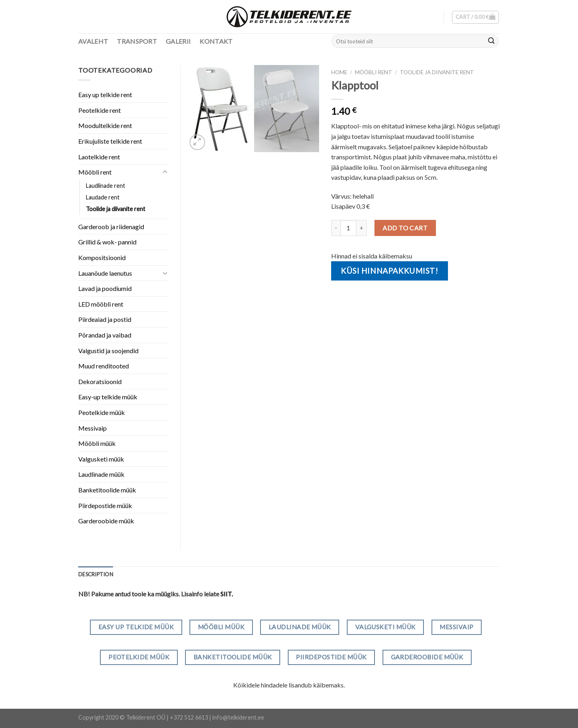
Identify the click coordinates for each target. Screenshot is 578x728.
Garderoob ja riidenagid (111, 227)
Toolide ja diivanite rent (437, 72)
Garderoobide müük (106, 521)
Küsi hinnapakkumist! (390, 271)
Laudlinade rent (106, 186)
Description (96, 574)
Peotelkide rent (100, 110)
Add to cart (405, 228)
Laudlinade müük (101, 474)
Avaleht (93, 41)
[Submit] (491, 41)
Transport (137, 41)
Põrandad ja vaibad (105, 335)
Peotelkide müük (102, 412)
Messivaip (93, 428)
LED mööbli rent (101, 304)
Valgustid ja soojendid (108, 351)
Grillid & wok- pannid (107, 242)
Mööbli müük (97, 443)
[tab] (96, 574)
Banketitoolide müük (107, 490)
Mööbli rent (373, 72)
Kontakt (216, 41)
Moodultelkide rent (105, 125)
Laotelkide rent (99, 157)
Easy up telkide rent (105, 95)
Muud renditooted (104, 366)
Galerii (178, 41)
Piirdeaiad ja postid (105, 319)
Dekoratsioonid (100, 381)
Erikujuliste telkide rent (110, 141)
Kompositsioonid (102, 257)
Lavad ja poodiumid (105, 288)
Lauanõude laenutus (105, 273)
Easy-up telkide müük (108, 397)
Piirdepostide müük (105, 505)
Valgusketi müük (101, 459)
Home (339, 72)
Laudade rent (103, 197)
